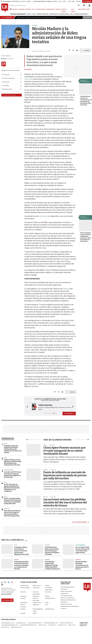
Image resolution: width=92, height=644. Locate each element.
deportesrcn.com (16, 627)
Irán (71, 14)
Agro (6, 443)
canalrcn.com (42, 625)
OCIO (33, 9)
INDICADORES (82, 9)
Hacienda (47, 545)
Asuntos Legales (25, 587)
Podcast (23, 609)
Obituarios (36, 605)
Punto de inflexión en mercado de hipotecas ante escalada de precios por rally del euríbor (65, 475)
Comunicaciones (9, 470)
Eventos (47, 596)
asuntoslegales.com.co (8, 623)
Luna (34, 14)
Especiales (36, 596)
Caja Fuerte (36, 587)
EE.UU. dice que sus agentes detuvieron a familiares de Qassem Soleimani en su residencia (12, 488)
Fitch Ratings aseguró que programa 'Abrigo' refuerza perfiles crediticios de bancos (52, 565)
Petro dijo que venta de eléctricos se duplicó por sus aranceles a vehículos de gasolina (12, 513)
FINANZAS (15, 9)
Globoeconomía (50, 598)
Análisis (47, 585)
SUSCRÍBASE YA (69, 413)
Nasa (29, 14)
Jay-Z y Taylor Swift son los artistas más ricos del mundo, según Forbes (82, 550)
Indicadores (24, 602)
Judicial (16, 559)
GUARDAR (85, 50)
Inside (47, 602)
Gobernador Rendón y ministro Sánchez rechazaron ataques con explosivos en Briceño (21, 565)
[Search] (79, 5)
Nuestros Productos (66, 591)
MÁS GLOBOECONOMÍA (80, 522)
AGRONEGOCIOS (50, 9)
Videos (35, 613)
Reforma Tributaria (42, 14)
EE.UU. (6, 482)
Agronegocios (24, 585)
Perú (5, 457)
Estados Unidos (64, 14)
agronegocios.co (21, 623)
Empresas (23, 596)
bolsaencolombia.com (66, 623)
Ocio (47, 605)
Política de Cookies (66, 604)
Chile (15, 545)
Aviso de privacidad (66, 595)
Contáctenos (64, 593)
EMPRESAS (28, 9)
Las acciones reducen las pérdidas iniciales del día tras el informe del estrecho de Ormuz (65, 502)
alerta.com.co (5, 627)
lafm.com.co (72, 625)
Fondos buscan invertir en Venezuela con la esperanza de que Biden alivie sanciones (86, 101)
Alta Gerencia (37, 585)
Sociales (23, 613)
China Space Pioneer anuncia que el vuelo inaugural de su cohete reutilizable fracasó (64, 450)
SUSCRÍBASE (87, 1)
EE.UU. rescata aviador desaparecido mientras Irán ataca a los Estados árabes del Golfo (12, 501)
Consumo (23, 592)
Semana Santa (54, 14)
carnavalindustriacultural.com (28, 625)
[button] (27, 407)
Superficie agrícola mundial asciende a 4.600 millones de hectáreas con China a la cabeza (13, 449)
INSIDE (88, 9)
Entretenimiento (80, 545)
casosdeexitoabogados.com (10, 625)
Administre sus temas (9, 95)
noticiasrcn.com (62, 625)
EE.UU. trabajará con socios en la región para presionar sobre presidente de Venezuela (86, 237)
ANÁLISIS (58, 9)
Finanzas (47, 559)
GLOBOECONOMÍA (40, 9)
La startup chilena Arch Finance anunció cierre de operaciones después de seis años (21, 551)
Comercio (7, 508)
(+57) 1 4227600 (6, 594)
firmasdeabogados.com (51, 623)
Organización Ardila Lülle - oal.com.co (84, 624)
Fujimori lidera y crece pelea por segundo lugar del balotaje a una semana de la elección (13, 462)
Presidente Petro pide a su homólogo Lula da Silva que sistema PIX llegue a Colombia (52, 551)
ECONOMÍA (22, 9)
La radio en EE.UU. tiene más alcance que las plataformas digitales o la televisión (13, 474)
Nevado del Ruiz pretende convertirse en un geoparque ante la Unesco (82, 565)
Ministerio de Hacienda (81, 14)
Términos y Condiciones (67, 598)
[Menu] (11, 9)
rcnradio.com (52, 625)
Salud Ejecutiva (50, 609)
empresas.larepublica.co (35, 623)
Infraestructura (37, 602)
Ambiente (78, 559)
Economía (48, 592)
